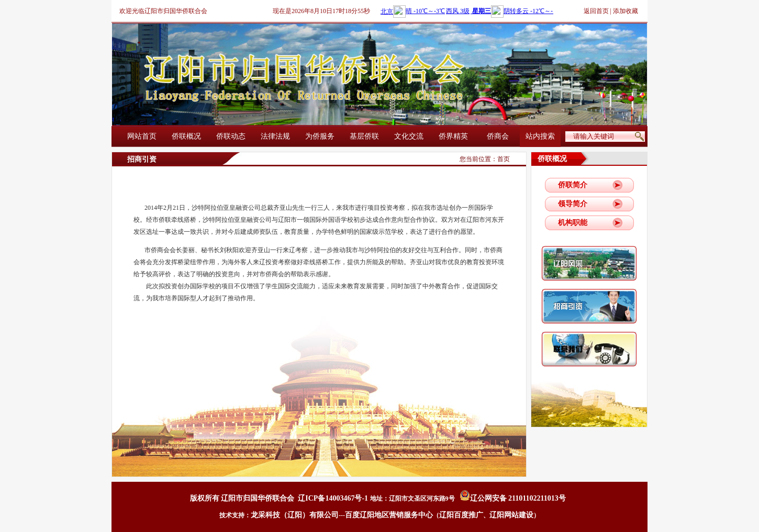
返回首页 (596, 11)
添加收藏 (626, 11)
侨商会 (498, 136)
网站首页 (142, 136)
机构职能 (573, 223)
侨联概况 (186, 136)
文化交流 (409, 136)
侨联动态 (231, 136)
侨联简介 (573, 185)
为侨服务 (320, 136)
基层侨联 (364, 136)
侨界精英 (453, 136)
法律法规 (275, 136)
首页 (504, 159)
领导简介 (573, 204)
